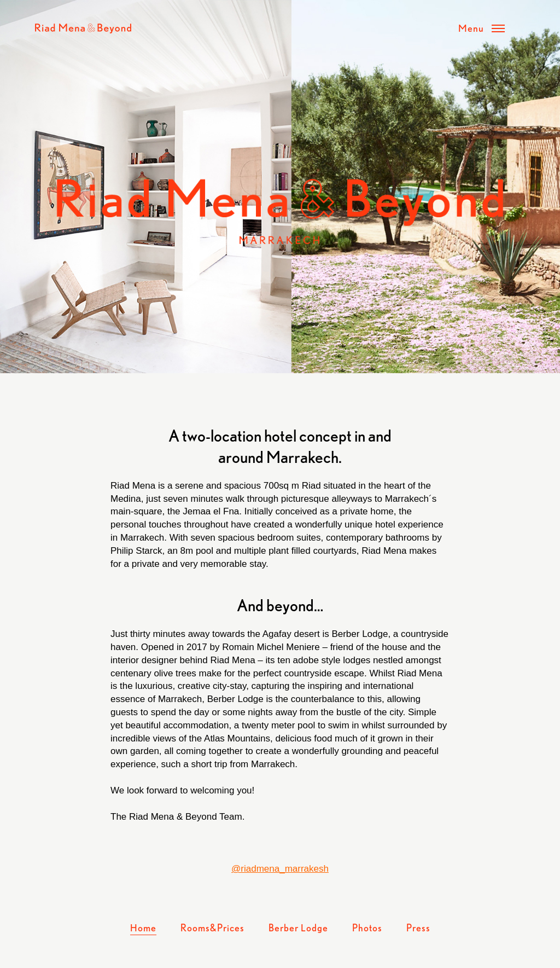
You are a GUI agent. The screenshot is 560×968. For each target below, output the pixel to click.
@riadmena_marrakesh (280, 869)
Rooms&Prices (212, 928)
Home (143, 928)
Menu (471, 28)
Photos (367, 928)
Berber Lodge (298, 928)
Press (418, 928)
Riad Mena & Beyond (83, 28)
